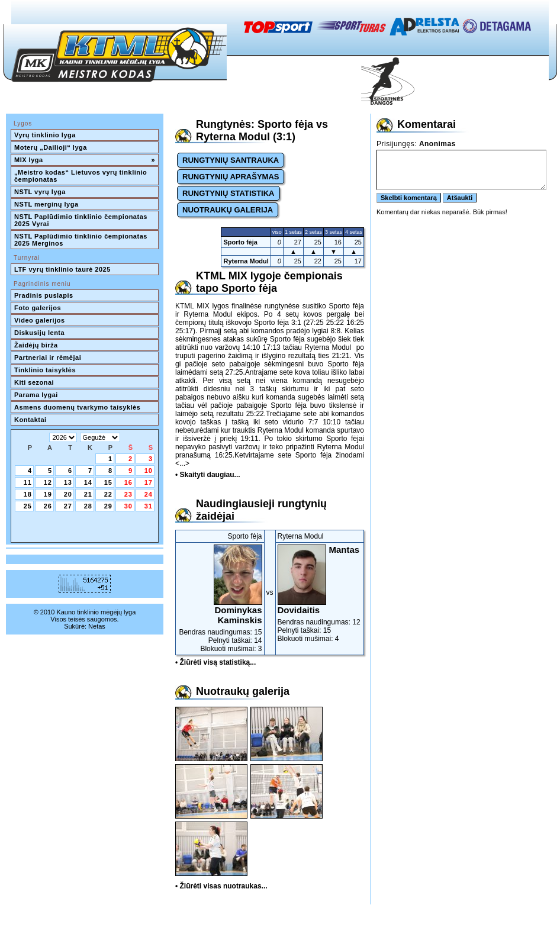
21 (88, 494)
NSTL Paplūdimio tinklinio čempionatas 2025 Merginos (82, 240)
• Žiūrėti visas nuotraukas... (221, 886)
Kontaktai (30, 420)
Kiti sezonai (34, 382)
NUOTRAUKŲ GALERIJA (228, 210)
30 (128, 506)
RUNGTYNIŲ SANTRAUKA (231, 160)
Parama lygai (36, 395)
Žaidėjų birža (36, 345)
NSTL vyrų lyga (40, 192)
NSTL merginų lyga (46, 204)
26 (48, 506)
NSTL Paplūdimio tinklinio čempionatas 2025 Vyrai (82, 220)
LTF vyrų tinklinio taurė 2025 (62, 269)
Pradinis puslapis (44, 295)
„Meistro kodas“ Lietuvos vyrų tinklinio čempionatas (82, 176)
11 (28, 482)
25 (28, 506)
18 (28, 494)
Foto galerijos (38, 308)
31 (149, 506)
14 (88, 482)
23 (128, 494)
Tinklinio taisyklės (45, 370)
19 (48, 494)
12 (48, 482)
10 (149, 471)
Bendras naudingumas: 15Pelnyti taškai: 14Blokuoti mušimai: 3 (220, 599)
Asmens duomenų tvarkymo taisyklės (77, 407)
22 (108, 494)
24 (149, 494)
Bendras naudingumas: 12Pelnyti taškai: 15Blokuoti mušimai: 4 (320, 594)
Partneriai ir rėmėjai (48, 358)
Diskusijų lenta (39, 333)
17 (149, 482)
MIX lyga (85, 160)
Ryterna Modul (246, 261)
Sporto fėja (240, 242)
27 (68, 506)
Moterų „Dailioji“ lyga (51, 147)
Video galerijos (40, 320)
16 (128, 482)
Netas (97, 626)
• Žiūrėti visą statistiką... (215, 662)
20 (68, 494)
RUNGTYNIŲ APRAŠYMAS (231, 177)
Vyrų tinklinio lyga (45, 135)
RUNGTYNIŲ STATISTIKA (228, 193)
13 (68, 482)
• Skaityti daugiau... (208, 475)
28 (88, 506)
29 (108, 506)
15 (108, 482)
